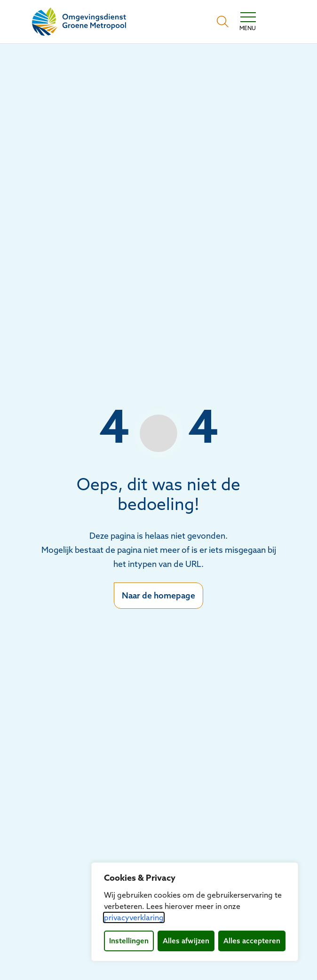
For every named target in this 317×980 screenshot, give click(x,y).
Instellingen (129, 941)
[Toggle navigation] (248, 22)
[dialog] (195, 912)
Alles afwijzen (186, 941)
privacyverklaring (134, 917)
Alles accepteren (252, 941)
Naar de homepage (158, 595)
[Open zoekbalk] (223, 22)
